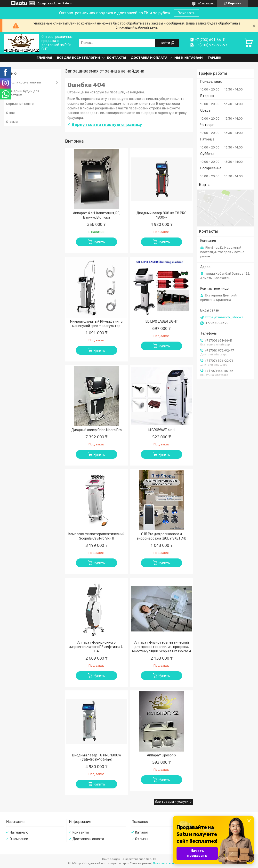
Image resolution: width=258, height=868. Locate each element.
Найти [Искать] (165, 43)
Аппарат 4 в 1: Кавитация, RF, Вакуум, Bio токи (97, 215)
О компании (19, 839)
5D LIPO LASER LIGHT (162, 322)
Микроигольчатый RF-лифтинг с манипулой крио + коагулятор (96, 324)
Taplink (214, 58)
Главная (44, 58)
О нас (10, 113)
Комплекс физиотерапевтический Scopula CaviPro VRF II (96, 536)
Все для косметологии (78, 58)
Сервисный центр (20, 104)
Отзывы (12, 122)
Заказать (186, 13)
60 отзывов (206, 3)
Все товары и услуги (172, 802)
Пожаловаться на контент (172, 863)
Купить (99, 242)
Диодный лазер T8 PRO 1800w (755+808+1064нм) (96, 757)
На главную (19, 832)
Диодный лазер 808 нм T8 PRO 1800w (161, 215)
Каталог (142, 832)
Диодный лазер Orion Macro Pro (97, 430)
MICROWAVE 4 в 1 (161, 430)
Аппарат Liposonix (162, 755)
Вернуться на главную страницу (107, 124)
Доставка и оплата (149, 58)
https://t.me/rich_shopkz (224, 317)
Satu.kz (151, 859)
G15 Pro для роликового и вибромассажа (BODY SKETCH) (161, 536)
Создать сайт (47, 3)
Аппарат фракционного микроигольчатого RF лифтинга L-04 (96, 647)
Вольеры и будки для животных (23, 93)
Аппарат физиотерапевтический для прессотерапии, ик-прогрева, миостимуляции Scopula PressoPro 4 (162, 647)
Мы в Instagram (189, 58)
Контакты (117, 58)
